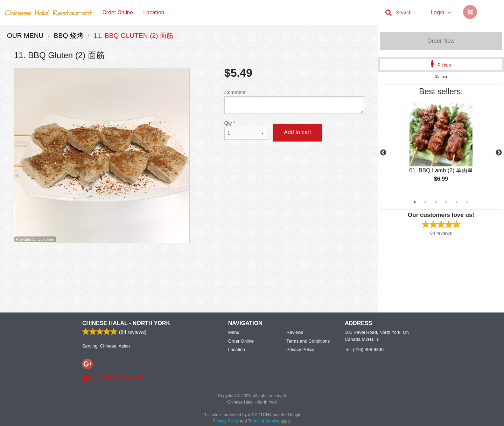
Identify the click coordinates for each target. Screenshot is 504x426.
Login (437, 12)
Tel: (364, 349)
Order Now (441, 41)
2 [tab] (425, 202)
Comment (294, 102)
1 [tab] (415, 202)
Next (499, 153)
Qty (246, 130)
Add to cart (297, 132)
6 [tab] (467, 202)
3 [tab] (436, 202)
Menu (234, 332)
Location (154, 12)
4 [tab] (446, 202)
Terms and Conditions (308, 341)
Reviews (295, 332)
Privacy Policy (300, 349)
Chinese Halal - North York (126, 323)
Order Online (118, 12)
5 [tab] (457, 202)
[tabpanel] (441, 149)
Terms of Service (264, 421)
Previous (383, 153)
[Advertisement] (189, 266)
